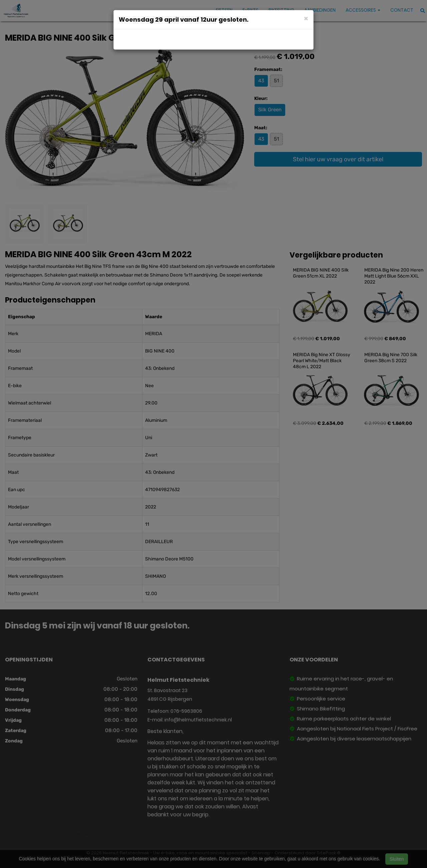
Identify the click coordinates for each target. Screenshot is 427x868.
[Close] (306, 18)
